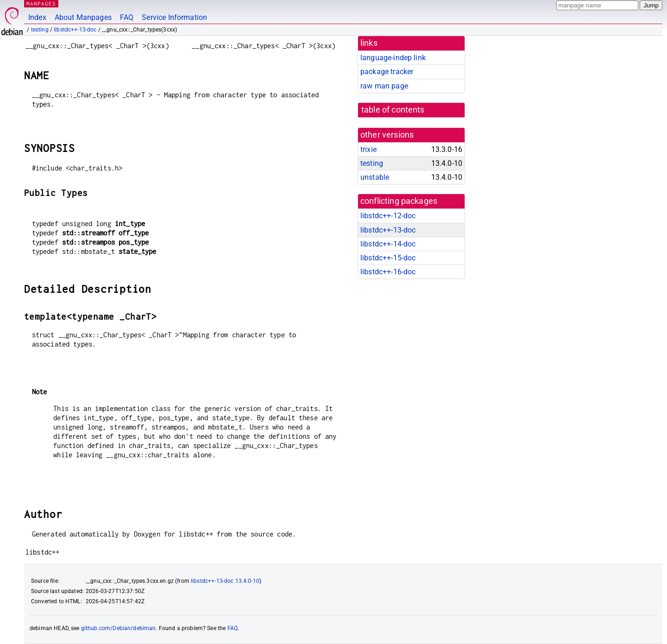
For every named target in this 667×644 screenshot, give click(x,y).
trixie (368, 149)
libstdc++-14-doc (388, 244)
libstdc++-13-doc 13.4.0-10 (225, 581)
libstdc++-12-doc (388, 216)
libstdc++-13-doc (75, 30)
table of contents (393, 110)
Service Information (174, 17)
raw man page (384, 86)
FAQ (127, 17)
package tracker (387, 72)
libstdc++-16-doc (388, 272)
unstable (375, 177)
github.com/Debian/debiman (119, 628)
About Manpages (83, 17)
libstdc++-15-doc (388, 258)
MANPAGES (41, 3)
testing (40, 30)
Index (37, 17)
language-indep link (393, 58)
